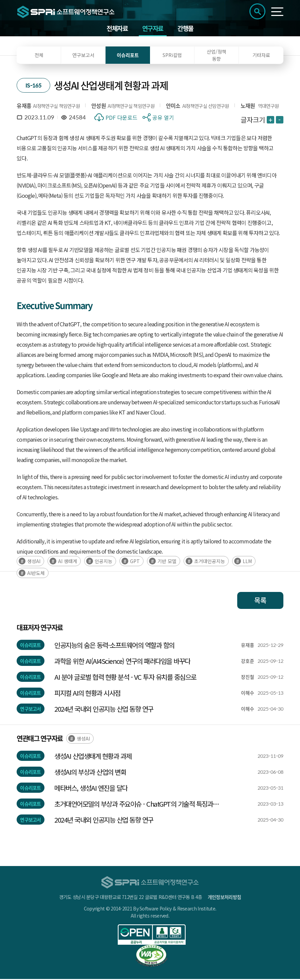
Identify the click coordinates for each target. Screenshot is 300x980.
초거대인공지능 (210, 562)
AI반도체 (36, 574)
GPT (135, 562)
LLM (247, 562)
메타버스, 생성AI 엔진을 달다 (91, 789)
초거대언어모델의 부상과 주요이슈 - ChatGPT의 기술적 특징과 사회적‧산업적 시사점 (134, 805)
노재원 (248, 107)
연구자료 (153, 29)
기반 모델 (167, 562)
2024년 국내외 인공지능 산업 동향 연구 (104, 710)
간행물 (187, 29)
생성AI (34, 562)
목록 (260, 601)
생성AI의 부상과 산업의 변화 (90, 773)
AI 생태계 (68, 562)
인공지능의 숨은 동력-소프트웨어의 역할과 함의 (114, 646)
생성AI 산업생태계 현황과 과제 (93, 757)
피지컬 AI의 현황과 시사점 (87, 694)
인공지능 (104, 562)
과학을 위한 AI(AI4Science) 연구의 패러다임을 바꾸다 (122, 662)
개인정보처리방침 (224, 898)
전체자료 (116, 29)
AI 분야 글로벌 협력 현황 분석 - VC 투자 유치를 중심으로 (125, 678)
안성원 (99, 107)
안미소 (173, 107)
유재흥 (24, 107)
